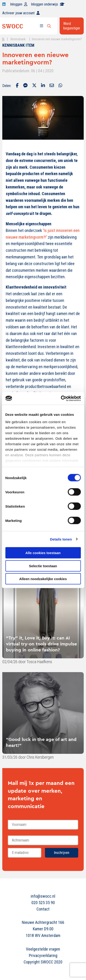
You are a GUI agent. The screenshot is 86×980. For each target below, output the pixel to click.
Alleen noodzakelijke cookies (43, 579)
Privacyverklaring (43, 955)
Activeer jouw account (21, 13)
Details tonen (61, 539)
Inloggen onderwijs (48, 4)
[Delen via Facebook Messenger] (25, 86)
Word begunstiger (72, 26)
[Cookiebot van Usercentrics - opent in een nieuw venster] (61, 398)
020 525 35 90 (43, 903)
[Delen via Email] (52, 86)
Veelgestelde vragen (43, 949)
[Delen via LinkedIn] (43, 86)
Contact (43, 909)
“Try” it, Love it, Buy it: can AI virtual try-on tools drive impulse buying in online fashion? (41, 644)
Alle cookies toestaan (43, 553)
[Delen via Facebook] (17, 86)
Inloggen (19, 4)
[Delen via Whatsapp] (60, 86)
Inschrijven (62, 853)
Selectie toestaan (43, 566)
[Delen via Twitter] (34, 86)
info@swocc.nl (43, 896)
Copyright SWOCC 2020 (43, 962)
